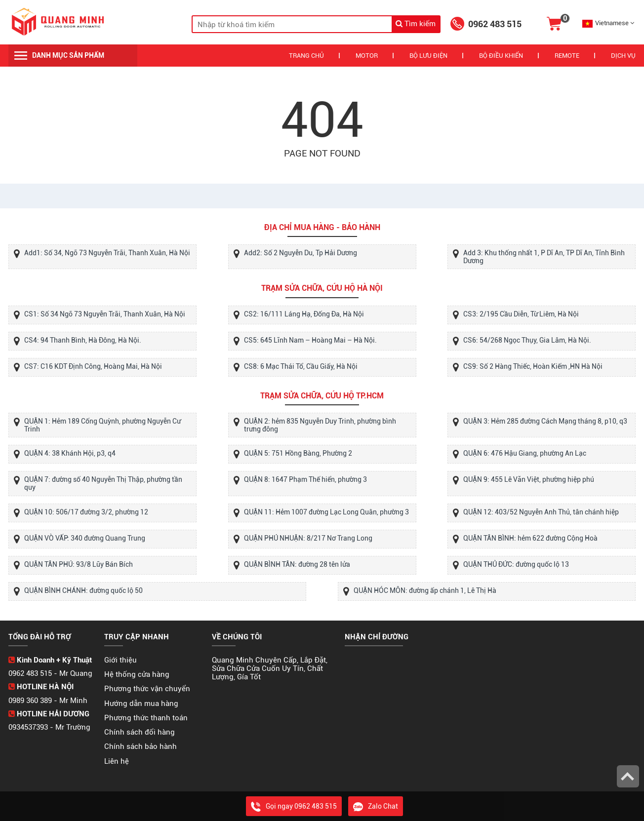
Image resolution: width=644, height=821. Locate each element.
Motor (367, 56)
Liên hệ (117, 761)
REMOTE (567, 56)
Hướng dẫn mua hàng (141, 704)
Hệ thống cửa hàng (137, 674)
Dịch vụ (623, 56)
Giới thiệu (121, 660)
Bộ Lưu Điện (428, 56)
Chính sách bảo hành (141, 746)
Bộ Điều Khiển (501, 56)
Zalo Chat (376, 806)
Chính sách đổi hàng (140, 732)
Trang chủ (306, 56)
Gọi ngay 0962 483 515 (294, 806)
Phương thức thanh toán (146, 718)
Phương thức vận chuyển (147, 689)
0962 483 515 (495, 24)
